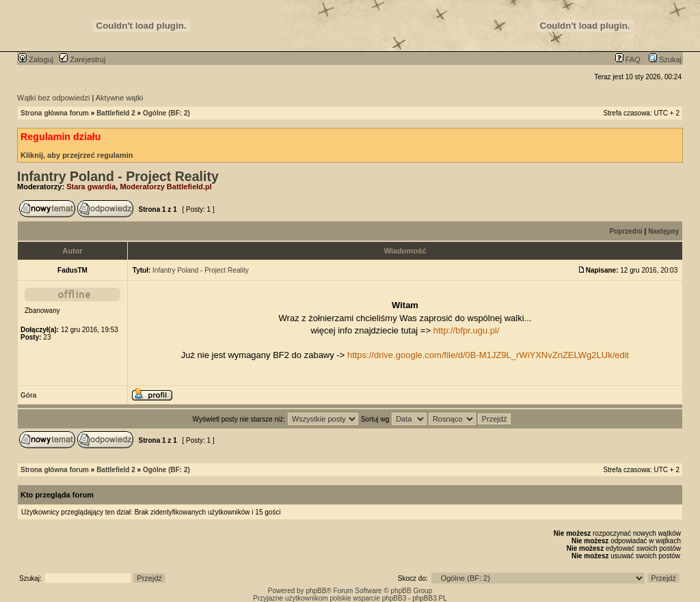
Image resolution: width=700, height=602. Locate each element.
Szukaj (665, 59)
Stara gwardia (91, 187)
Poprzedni (626, 231)
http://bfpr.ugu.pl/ (467, 330)
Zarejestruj (82, 59)
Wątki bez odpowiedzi (53, 98)
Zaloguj (36, 59)
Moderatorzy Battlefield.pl (165, 187)
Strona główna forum (55, 113)
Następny (663, 231)
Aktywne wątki (120, 98)
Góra (28, 395)
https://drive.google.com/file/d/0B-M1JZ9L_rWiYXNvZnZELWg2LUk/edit (488, 355)
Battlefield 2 (116, 113)
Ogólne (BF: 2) (166, 113)
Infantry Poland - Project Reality (118, 176)
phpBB (316, 591)
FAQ (628, 59)
